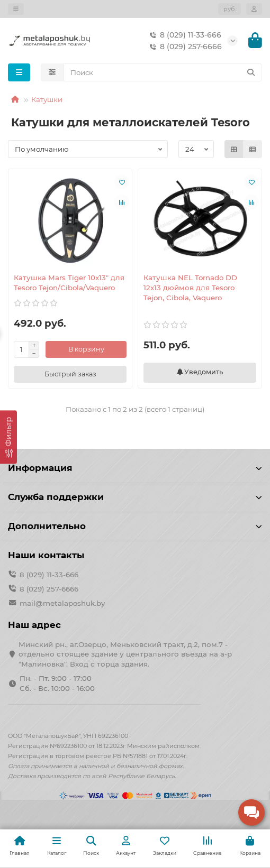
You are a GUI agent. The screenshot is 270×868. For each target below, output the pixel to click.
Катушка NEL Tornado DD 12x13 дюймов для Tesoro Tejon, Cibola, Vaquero (190, 288)
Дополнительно (135, 526)
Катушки (47, 99)
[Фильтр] (8, 437)
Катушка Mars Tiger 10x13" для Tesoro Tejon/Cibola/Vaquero (69, 283)
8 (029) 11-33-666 (183, 35)
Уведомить (200, 372)
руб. (229, 9)
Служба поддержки (135, 497)
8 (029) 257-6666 (183, 47)
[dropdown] (16, 9)
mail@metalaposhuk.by (62, 603)
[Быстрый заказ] (70, 374)
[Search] (163, 72)
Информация (135, 468)
